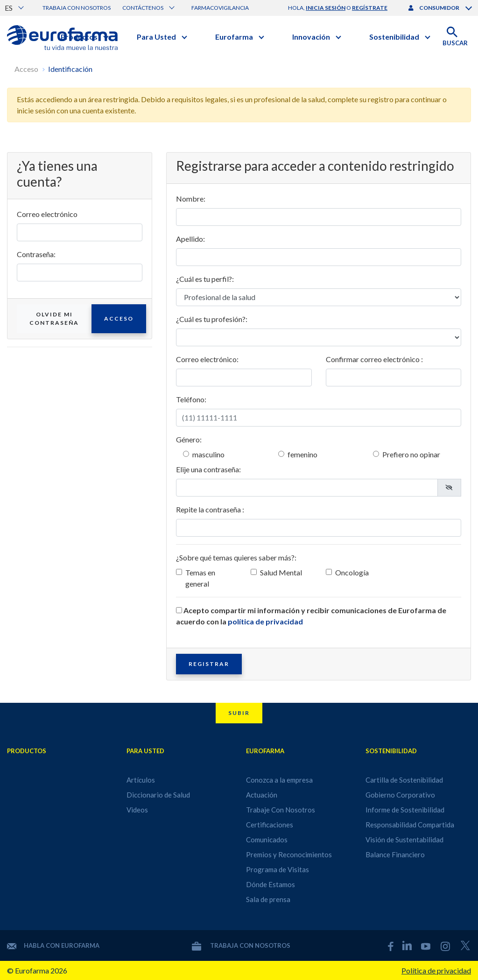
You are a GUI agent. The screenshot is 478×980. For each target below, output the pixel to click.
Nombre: (191, 199)
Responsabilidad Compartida (410, 825)
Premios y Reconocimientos (289, 854)
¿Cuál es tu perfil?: (205, 279)
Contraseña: (36, 254)
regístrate (370, 8)
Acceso (26, 69)
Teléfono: (191, 399)
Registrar (209, 664)
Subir (239, 713)
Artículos (141, 780)
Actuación (262, 795)
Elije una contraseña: (208, 469)
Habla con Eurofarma (53, 945)
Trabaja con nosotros (77, 8)
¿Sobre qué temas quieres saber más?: (236, 557)
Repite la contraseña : (210, 509)
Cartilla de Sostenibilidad (404, 780)
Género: (189, 439)
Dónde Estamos (271, 884)
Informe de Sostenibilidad (405, 810)
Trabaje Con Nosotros (281, 810)
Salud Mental (281, 572)
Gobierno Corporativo (400, 795)
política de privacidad (265, 621)
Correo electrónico (47, 214)
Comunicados (267, 840)
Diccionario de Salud (158, 795)
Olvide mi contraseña (54, 318)
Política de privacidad (436, 970)
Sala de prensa (268, 899)
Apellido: (190, 239)
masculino (208, 454)
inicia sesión (326, 8)
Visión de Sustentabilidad (404, 840)
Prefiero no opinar (411, 454)
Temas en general (200, 578)
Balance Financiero (395, 854)
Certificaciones (270, 825)
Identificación (70, 69)
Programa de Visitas (278, 869)
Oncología (352, 572)
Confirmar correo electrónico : (374, 359)
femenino (302, 454)
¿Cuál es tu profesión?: (212, 319)
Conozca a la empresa (279, 780)
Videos (137, 810)
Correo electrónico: (207, 359)
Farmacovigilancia (220, 8)
